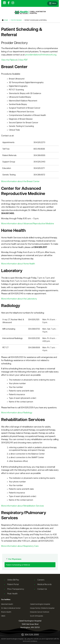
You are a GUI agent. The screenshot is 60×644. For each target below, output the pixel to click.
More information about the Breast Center (20, 182)
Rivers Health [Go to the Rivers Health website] (6, 612)
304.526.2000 (30, 635)
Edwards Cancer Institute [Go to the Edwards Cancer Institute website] (40, 612)
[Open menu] (52, 3)
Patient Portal (13, 585)
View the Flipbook (9, 60)
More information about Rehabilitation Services (22, 506)
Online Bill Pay (13, 580)
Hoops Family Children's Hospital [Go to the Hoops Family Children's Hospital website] (42, 608)
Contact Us (42, 589)
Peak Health (12, 594)
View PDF (23, 60)
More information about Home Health (18, 264)
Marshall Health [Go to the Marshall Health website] (7, 604)
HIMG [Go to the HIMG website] (3, 616)
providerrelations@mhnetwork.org (41, 55)
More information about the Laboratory (19, 299)
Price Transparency (16, 589)
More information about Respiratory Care (20, 546)
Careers (41, 580)
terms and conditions (30, 641)
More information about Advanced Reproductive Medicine (28, 224)
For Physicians (16, 20)
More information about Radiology (17, 413)
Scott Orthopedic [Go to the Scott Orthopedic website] (37, 616)
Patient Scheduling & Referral (18, 565)
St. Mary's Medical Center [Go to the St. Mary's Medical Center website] (11, 608)
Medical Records (44, 585)
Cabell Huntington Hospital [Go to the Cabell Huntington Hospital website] (40, 604)
